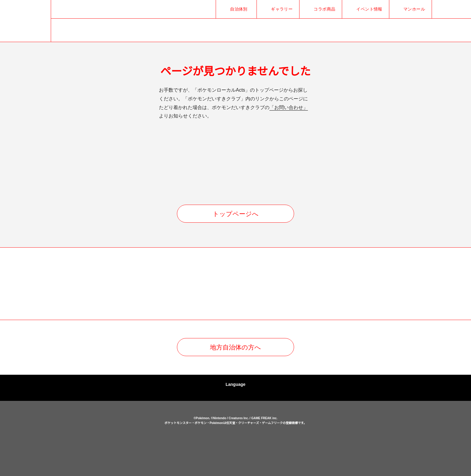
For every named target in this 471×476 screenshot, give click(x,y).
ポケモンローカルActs (115, 439)
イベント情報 (369, 9)
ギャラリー (282, 9)
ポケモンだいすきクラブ (272, 447)
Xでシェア (441, 9)
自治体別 (239, 9)
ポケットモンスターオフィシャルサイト (199, 447)
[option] (99, 284)
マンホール (414, 9)
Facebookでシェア (451, 9)
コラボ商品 (324, 9)
